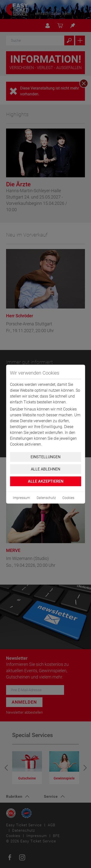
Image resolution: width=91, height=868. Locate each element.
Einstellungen (45, 457)
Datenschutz (46, 498)
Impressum (21, 498)
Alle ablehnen (45, 469)
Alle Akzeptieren (46, 481)
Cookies (68, 498)
